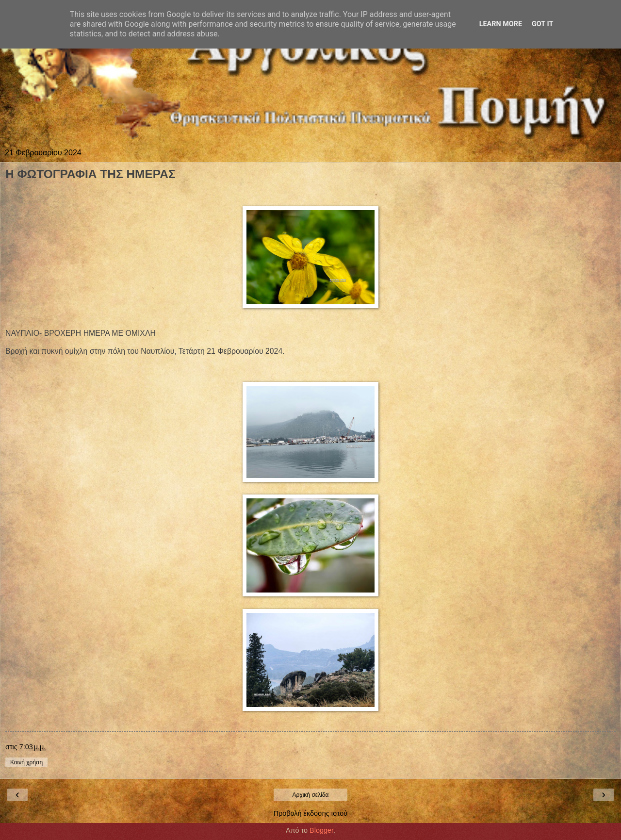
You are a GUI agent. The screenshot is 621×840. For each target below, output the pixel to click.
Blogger (321, 830)
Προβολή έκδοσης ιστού (311, 813)
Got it (542, 24)
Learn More (501, 24)
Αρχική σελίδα (311, 795)
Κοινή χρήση (26, 762)
